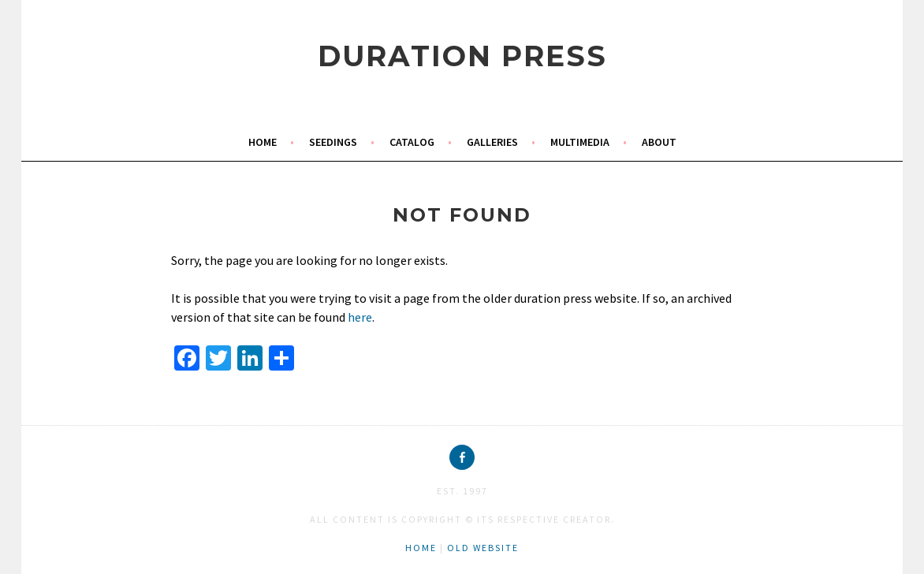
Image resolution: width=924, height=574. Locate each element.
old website (483, 548)
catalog (412, 142)
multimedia (580, 142)
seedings (333, 142)
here (360, 317)
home (263, 142)
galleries (492, 142)
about (659, 142)
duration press (462, 56)
